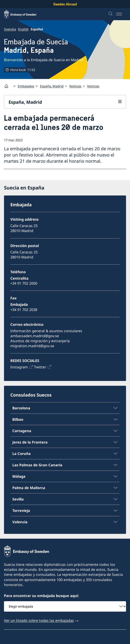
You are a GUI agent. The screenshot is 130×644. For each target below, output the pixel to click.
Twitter (40, 367)
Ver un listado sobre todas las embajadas (39, 620)
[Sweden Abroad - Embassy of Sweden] (24, 14)
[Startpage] (8, 86)
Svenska (10, 29)
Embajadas (26, 86)
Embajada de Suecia (36, 46)
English (23, 29)
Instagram (19, 367)
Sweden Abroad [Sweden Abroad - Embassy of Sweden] (65, 4)
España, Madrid (52, 86)
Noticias (75, 86)
